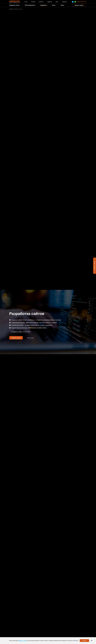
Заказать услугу (16, 338)
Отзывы (33, 2)
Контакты (64, 2)
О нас (26, 2)
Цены (54, 5)
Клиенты (41, 2)
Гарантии (50, 2)
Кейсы (62, 5)
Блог (57, 2)
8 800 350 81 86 (82, 2)
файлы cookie (22, 641)
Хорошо (84, 641)
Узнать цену (30, 338)
